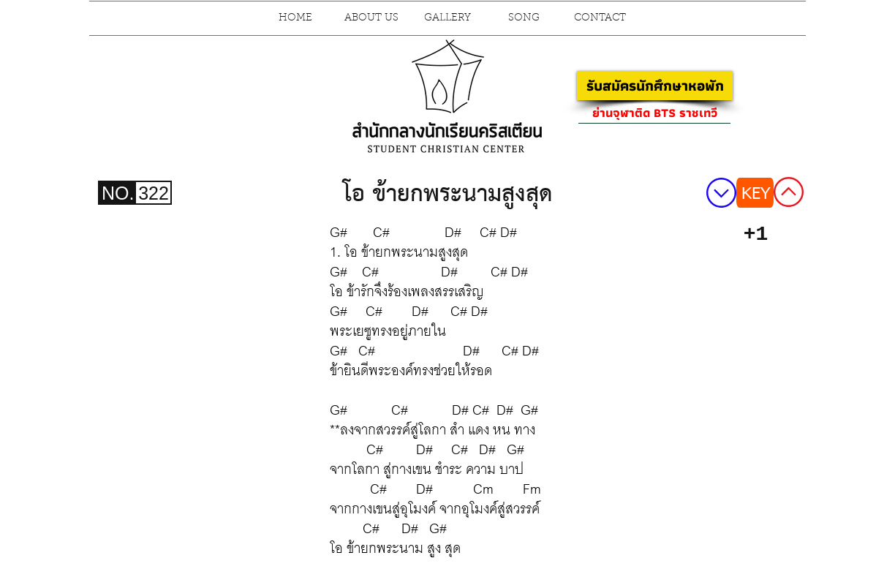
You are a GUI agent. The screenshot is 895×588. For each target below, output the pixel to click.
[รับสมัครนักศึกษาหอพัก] (655, 86)
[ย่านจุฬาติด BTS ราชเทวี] (654, 113)
